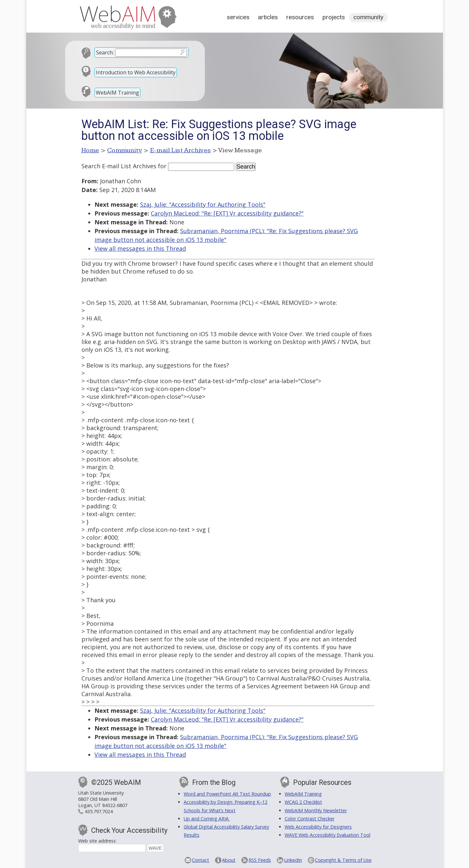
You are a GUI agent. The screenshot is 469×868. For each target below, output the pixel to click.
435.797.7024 (99, 811)
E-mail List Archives (181, 150)
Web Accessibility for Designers (318, 827)
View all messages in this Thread (140, 248)
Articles (268, 17)
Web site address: (97, 841)
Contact (200, 860)
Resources (300, 17)
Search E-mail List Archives (119, 166)
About (229, 860)
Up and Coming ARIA (207, 819)
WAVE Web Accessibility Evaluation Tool (327, 835)
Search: (105, 52)
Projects (334, 17)
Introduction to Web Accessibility (136, 72)
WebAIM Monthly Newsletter (316, 810)
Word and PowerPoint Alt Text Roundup (227, 794)
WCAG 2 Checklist (303, 802)
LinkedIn (293, 860)
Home (90, 150)
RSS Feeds (260, 860)
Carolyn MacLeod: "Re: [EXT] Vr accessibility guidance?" (227, 213)
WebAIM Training (117, 93)
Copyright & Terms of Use (343, 860)
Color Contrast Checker (310, 819)
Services (238, 17)
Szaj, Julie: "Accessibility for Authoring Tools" (203, 204)
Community (368, 17)
